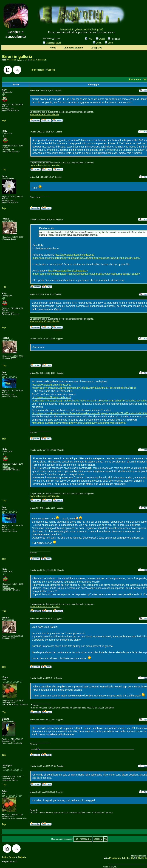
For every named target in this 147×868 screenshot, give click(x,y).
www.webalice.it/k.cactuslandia (44, 114)
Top (4, 121)
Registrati (114, 39)
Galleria (51, 70)
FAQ (89, 39)
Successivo (41, 60)
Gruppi (100, 39)
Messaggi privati (52, 43)
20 (31, 60)
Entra (109, 43)
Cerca (97, 43)
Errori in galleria (17, 57)
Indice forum (38, 70)
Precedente (12, 60)
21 (34, 60)
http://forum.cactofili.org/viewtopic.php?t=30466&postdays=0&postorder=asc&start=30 (79, 423)
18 (26, 60)
